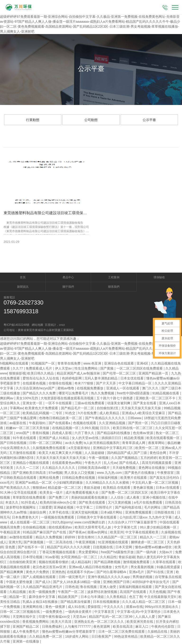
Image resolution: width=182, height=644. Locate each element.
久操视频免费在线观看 (50, 448)
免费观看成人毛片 (39, 368)
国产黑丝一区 (139, 423)
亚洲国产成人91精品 (54, 438)
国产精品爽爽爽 (12, 572)
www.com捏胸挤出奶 (90, 522)
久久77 (18, 368)
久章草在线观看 (164, 562)
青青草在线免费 (69, 363)
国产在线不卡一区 (32, 547)
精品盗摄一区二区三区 (65, 487)
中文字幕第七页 (126, 527)
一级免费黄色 (53, 612)
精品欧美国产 (68, 597)
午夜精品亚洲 (10, 532)
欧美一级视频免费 (42, 592)
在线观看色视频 (35, 383)
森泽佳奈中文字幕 (42, 597)
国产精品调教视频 (108, 562)
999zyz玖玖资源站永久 (162, 607)
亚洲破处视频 (64, 507)
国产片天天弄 (106, 383)
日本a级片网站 (112, 512)
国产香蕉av (77, 532)
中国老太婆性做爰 (20, 582)
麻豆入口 (142, 627)
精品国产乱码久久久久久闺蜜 (69, 547)
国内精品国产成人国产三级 (127, 453)
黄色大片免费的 (38, 572)
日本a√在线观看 (168, 487)
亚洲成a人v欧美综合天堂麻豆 (144, 413)
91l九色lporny (62, 522)
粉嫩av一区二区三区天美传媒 (28, 428)
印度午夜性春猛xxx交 (55, 617)
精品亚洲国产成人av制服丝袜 (79, 373)
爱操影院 (95, 607)
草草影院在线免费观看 (30, 497)
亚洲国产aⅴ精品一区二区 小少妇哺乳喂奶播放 (50, 483)
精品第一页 (18, 597)
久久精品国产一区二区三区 (118, 537)
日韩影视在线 (165, 512)
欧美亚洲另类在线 (140, 622)
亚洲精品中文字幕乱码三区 (113, 448)
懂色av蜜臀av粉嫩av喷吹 (154, 547)
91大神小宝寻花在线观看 (19, 492)
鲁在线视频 (89, 587)
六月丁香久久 (85, 433)
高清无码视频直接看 (157, 463)
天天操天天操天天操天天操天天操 (61, 458)
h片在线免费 (88, 413)
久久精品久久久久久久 (59, 468)
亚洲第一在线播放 (26, 641)
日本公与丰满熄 (93, 597)
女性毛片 (122, 567)
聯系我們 (114, 287)
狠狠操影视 (17, 373)
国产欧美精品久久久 (15, 487)
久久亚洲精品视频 (113, 423)
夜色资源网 (102, 627)
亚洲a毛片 (137, 572)
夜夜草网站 (157, 443)
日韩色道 (72, 587)
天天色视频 (157, 592)
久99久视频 (90, 428)
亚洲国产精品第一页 (154, 373)
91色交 (71, 413)
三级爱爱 (45, 507)
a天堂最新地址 (80, 448)
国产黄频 (107, 368)
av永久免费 (74, 443)
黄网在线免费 (50, 478)
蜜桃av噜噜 (66, 388)
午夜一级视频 (99, 458)
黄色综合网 (158, 453)
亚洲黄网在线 (33, 607)
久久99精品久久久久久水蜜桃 (108, 483)
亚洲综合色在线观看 (119, 363)
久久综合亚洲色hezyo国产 (36, 388)
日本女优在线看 (132, 378)
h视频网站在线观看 (15, 363)
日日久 (105, 428)
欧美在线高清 (123, 627)
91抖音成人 (30, 502)
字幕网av (16, 408)
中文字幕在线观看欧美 (142, 532)
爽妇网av (7, 398)
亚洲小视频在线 (155, 497)
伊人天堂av (64, 368)
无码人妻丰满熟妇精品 (101, 378)
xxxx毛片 (7, 483)
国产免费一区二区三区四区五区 (125, 492)
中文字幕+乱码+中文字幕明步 (139, 612)
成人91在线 (77, 607)
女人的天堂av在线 (86, 438)
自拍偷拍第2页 (108, 408)
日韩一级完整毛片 (72, 577)
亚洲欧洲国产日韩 (117, 582)
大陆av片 (166, 552)
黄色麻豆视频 (144, 487)
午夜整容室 (166, 473)
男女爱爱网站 (89, 552)
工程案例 (114, 277)
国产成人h (43, 582)
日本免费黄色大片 (26, 517)
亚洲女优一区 (33, 403)
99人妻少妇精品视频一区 (159, 527)
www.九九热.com (110, 473)
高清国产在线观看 (133, 592)
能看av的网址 (98, 532)
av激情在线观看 (21, 537)
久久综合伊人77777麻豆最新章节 (133, 522)
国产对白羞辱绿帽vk (112, 572)
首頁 (23, 277)
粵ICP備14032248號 (16, 325)
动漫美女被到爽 (119, 403)
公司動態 (91, 120)
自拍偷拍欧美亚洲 (23, 562)
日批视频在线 (103, 547)
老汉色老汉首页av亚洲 (50, 567)
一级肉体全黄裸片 (79, 612)
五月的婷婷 (149, 458)
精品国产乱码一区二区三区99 (111, 617)
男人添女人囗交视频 (80, 473)
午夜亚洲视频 (86, 542)
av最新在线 (18, 423)
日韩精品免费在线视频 (79, 478)
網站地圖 (37, 325)
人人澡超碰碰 (95, 453)
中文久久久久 (114, 607)
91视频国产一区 (43, 363)
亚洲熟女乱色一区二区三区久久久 (100, 622)
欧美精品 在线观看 (117, 487)
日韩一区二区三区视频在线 (20, 612)
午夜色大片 (93, 463)
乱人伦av (111, 463)
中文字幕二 (85, 507)
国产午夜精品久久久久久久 (105, 418)
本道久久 (12, 502)
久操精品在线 (158, 631)
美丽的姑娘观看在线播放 (90, 497)
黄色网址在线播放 (152, 468)
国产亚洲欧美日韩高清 (30, 473)
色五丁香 (136, 597)
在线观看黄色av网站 (67, 463)
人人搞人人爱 (146, 617)
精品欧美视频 (134, 438)
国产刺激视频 (34, 542)
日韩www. (135, 418)
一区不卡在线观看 (59, 403)
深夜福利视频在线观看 (136, 587)
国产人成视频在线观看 (40, 577)
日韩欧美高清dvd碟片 (94, 468)
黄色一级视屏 (56, 607)
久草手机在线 (59, 512)
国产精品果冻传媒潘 (76, 602)
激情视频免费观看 (137, 562)
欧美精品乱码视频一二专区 (43, 413)
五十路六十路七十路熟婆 (115, 398)
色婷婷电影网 (72, 378)
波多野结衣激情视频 (103, 592)
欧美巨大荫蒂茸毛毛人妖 (93, 527)
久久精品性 (108, 557)
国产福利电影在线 (129, 507)
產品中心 (68, 277)
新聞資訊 (23, 287)
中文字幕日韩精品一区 (136, 383)
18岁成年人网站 (77, 636)
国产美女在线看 (145, 403)
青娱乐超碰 (92, 487)
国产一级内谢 (147, 552)
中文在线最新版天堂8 (160, 597)
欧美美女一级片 (52, 492)
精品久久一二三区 (154, 537)
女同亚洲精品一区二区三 (80, 557)
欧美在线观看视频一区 (164, 438)
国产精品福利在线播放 (114, 433)
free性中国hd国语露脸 (134, 393)
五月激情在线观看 (23, 453)
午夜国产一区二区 (72, 592)
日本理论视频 (33, 557)
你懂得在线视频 (61, 383)
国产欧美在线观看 (92, 502)
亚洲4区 (143, 363)
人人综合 (118, 497)
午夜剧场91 (38, 423)
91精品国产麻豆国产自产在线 (45, 532)
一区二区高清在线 (60, 542)
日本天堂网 (124, 547)
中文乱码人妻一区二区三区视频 (155, 483)
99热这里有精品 (126, 636)
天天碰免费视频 (124, 468)
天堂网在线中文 (25, 617)
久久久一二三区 (28, 468)
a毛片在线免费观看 (149, 502)
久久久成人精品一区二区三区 (144, 602)
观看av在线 (134, 607)
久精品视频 (18, 592)
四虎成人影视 (62, 433)
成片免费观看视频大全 (82, 492)
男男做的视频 (143, 577)
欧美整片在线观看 (134, 478)
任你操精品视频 (35, 527)
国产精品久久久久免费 (40, 393)
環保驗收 (159, 277)
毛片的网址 (153, 507)
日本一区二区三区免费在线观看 (122, 631)
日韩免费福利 (52, 627)
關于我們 (68, 287)
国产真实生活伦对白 (165, 478)
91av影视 (52, 557)
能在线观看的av (61, 527)
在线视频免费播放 (91, 388)
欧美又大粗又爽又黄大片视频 (61, 453)
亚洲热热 (59, 572)
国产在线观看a (60, 423)
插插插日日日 (112, 438)
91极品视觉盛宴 (169, 567)
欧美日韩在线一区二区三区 (133, 428)
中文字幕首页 (105, 612)
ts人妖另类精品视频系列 (102, 443)
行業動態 (33, 120)
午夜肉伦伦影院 (163, 627)
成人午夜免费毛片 (26, 631)
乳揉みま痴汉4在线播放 (41, 602)
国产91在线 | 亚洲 (160, 572)
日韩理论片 (104, 507)
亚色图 (11, 547)
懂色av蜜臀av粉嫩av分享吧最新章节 (69, 631)
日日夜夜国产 (102, 636)
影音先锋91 (87, 537)
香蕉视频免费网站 (36, 622)
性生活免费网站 (86, 368)
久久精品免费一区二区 (46, 636)
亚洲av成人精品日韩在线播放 (91, 567)
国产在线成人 (130, 463)
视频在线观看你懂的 (54, 562)
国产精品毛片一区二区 (78, 408)
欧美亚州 (117, 532)
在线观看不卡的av (81, 572)
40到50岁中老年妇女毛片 (151, 582)
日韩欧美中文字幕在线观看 (97, 517)
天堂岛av (80, 617)
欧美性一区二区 (147, 448)
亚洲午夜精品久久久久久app (109, 577)
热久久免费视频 (103, 393)
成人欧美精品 (110, 413)
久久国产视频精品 (125, 458)
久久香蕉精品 (117, 597)
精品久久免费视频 (49, 537)
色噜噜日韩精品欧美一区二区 (61, 418)
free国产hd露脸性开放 (118, 552)
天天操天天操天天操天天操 (141, 408)
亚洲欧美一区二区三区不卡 (156, 398)
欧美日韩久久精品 (41, 373)
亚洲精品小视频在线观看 (31, 463)
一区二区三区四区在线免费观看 (140, 368)
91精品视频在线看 (166, 393)
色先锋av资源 (143, 433)
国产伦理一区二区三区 (120, 373)
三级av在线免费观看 (90, 403)
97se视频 (55, 473)
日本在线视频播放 (107, 602)
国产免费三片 (59, 497)
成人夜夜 (133, 497)
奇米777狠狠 (84, 383)
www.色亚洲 (93, 363)
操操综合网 (38, 512)
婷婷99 (70, 537)
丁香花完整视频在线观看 (58, 552)
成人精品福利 (82, 562)
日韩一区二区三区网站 (46, 443)
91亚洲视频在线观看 (113, 542)
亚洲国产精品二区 (26, 627)
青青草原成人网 (134, 443)
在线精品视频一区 (66, 428)
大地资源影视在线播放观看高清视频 (68, 398)
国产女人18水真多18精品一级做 (77, 582)
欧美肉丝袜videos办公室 (58, 502)
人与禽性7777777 (78, 627)
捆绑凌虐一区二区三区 (148, 542)
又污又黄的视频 (120, 502)
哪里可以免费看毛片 (74, 393)
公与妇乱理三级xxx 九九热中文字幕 (146, 517)
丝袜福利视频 (108, 478)
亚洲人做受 (108, 587)
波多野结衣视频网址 (21, 507)
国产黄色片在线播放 (140, 473)
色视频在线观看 (85, 423)
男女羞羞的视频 (143, 567)
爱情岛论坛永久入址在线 (41, 378)
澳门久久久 (151, 388)
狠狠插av (39, 487)
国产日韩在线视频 (14, 443)
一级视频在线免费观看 (58, 517)
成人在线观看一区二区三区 (30, 522)
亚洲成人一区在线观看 (123, 388)
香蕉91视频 (41, 433)
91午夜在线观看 (25, 438)
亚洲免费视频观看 (139, 512)
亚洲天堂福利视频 (85, 512)
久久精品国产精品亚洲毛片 (43, 587)
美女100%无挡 (27, 398)
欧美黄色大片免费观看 (42, 408)
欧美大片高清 (62, 622)
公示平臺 (149, 120)
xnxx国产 (23, 433)
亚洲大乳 (15, 542)
